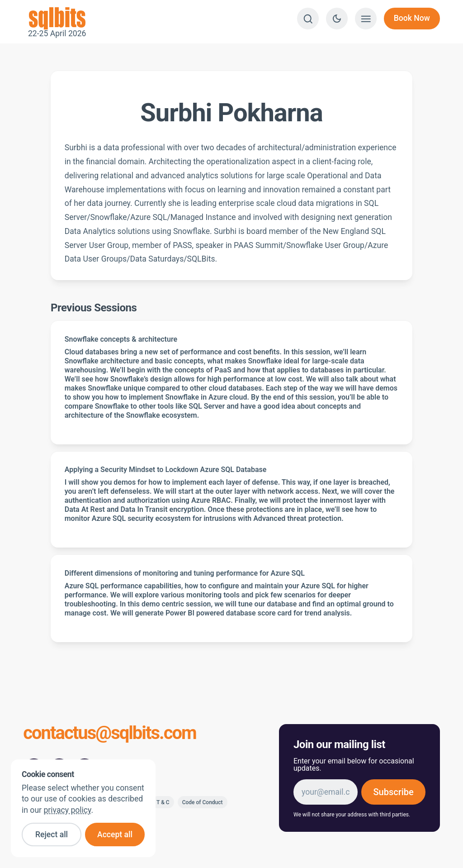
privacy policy (67, 810)
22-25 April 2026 (57, 19)
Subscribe (393, 792)
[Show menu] (366, 19)
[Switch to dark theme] (337, 19)
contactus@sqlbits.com (110, 734)
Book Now (412, 18)
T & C (163, 802)
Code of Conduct (203, 802)
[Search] (308, 19)
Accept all (115, 835)
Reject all (52, 835)
